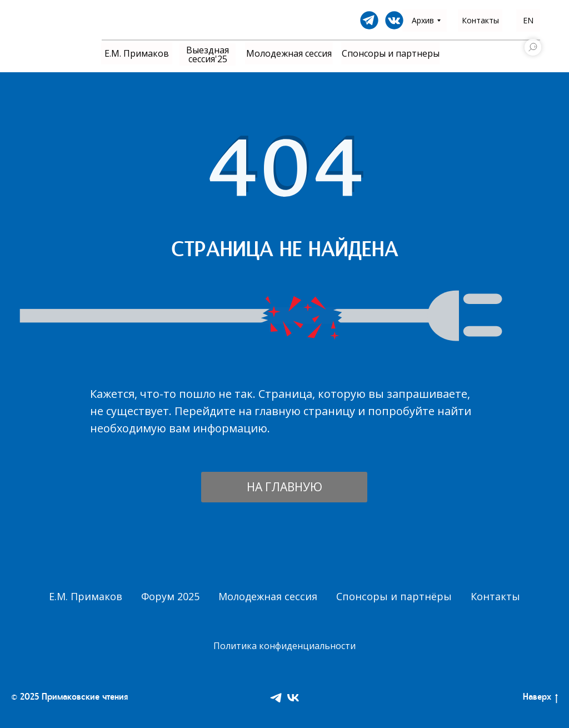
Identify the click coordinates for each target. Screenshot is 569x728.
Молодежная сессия (268, 596)
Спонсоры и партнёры (394, 596)
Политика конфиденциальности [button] (284, 646)
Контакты (495, 596)
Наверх (540, 699)
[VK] (293, 698)
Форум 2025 (170, 596)
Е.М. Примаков (86, 596)
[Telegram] (276, 698)
